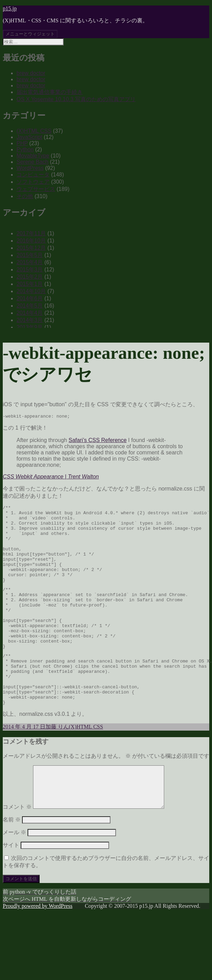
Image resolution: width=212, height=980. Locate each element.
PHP (22, 143)
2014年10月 (31, 291)
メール (14, 880)
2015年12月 (31, 248)
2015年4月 (30, 262)
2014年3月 (30, 320)
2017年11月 (31, 233)
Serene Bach (33, 162)
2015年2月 (30, 277)
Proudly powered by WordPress (38, 953)
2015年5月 (30, 255)
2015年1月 (30, 284)
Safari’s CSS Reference (98, 441)
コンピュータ (33, 175)
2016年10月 (31, 241)
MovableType (33, 156)
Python (25, 149)
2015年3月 (30, 270)
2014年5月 (30, 306)
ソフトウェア (33, 182)
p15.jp (10, 8)
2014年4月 (30, 313)
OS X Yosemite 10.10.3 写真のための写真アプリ (76, 99)
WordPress (30, 168)
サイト (11, 892)
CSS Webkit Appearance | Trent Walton (51, 478)
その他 (25, 196)
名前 (12, 867)
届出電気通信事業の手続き (50, 92)
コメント (17, 854)
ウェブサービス (36, 189)
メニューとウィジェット (30, 34)
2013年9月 (30, 327)
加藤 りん (57, 766)
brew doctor (31, 73)
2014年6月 (30, 298)
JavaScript (29, 137)
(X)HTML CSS (34, 131)
